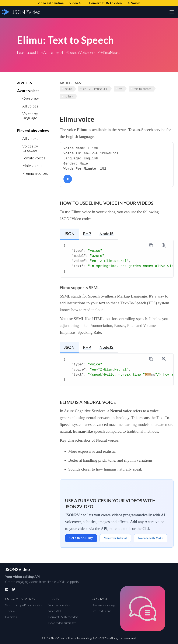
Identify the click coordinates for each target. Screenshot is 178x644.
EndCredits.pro (101, 611)
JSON (69, 234)
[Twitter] (14, 589)
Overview (30, 98)
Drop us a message (104, 605)
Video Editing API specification (24, 605)
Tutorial (10, 611)
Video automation (60, 605)
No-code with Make (151, 538)
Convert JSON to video (63, 617)
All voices (30, 106)
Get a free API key (81, 538)
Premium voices (35, 173)
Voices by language (30, 116)
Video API (55, 611)
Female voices (34, 158)
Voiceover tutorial (115, 538)
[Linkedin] (7, 589)
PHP (87, 234)
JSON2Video (18, 569)
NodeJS (107, 234)
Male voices (32, 166)
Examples (11, 617)
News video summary (62, 623)
